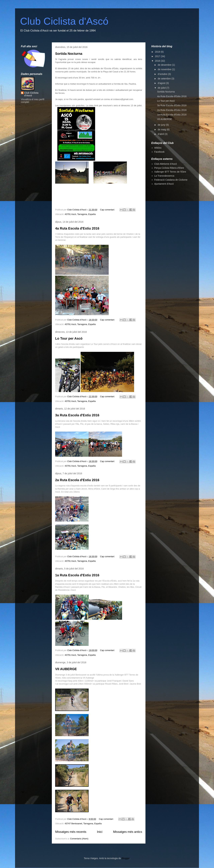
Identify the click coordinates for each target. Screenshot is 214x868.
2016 (158, 61)
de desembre (165, 65)
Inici (100, 832)
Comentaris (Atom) (79, 839)
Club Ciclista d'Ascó (64, 21)
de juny (162, 125)
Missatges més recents (71, 832)
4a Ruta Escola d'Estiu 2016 (77, 228)
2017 (158, 56)
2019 (158, 52)
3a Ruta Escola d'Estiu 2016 (77, 415)
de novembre (165, 69)
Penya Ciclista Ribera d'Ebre (169, 168)
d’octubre (163, 74)
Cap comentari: (108, 210)
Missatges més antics (128, 832)
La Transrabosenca (164, 176)
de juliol (162, 88)
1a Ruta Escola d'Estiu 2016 (77, 575)
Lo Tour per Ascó (69, 338)
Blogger (125, 858)
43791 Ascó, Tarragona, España (80, 214)
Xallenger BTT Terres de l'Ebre (170, 172)
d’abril (161, 134)
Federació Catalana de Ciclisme (171, 180)
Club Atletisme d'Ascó (166, 164)
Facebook (159, 152)
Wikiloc (158, 148)
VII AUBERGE (66, 669)
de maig (162, 130)
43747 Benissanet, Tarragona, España (83, 824)
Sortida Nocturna (69, 54)
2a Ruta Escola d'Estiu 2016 (77, 480)
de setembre (165, 79)
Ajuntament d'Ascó (164, 184)
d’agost (162, 83)
